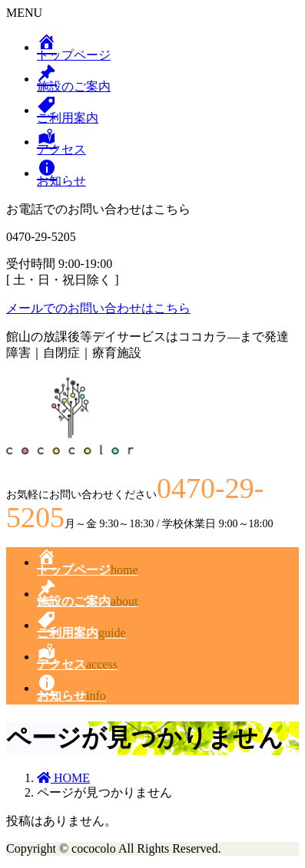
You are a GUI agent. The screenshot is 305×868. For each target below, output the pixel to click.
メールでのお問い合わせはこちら (98, 308)
